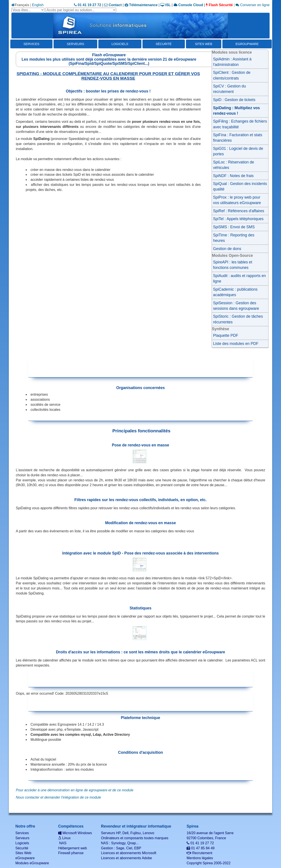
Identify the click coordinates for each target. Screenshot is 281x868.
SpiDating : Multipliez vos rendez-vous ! (237, 111)
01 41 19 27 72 (88, 5)
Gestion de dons (227, 249)
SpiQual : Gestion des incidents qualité (240, 186)
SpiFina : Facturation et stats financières (238, 138)
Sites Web (204, 44)
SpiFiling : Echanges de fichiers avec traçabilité (240, 124)
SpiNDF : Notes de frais (233, 176)
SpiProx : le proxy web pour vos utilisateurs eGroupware (237, 200)
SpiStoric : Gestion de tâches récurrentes (238, 319)
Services (32, 44)
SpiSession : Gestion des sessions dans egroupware (236, 306)
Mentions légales (200, 858)
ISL (166, 5)
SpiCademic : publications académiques (235, 292)
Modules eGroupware (32, 863)
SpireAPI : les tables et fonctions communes (233, 265)
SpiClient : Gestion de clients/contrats (232, 75)
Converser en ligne (253, 5)
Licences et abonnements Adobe (126, 858)
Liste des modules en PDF (236, 344)
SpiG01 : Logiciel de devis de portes (238, 151)
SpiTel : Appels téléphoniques (238, 219)
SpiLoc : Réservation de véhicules (234, 165)
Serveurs (75, 44)
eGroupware (247, 44)
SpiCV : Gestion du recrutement (230, 89)
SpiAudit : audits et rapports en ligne (240, 278)
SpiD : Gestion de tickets (234, 100)
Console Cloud (188, 5)
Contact (113, 5)
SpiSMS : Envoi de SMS (234, 227)
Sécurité (164, 44)
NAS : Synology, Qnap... (120, 843)
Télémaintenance (141, 5)
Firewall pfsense (71, 853)
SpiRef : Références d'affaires (239, 211)
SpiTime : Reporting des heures (234, 238)
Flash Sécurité (219, 5)
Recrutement (199, 853)
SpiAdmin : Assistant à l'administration (232, 62)
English (38, 5)
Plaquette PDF (226, 335)
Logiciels (120, 44)
